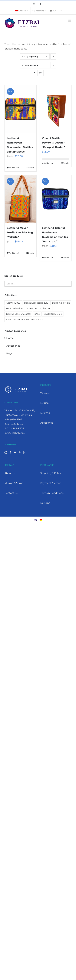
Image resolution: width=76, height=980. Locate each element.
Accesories (47, 423)
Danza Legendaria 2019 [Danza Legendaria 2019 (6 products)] (36, 303)
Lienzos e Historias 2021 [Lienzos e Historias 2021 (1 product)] (18, 314)
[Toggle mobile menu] (70, 21)
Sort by (30, 56)
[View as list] (41, 73)
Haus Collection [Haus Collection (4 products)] (14, 308)
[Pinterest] (20, 452)
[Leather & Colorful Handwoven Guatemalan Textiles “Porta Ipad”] (56, 199)
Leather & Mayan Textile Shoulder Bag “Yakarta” (20, 232)
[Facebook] (10, 452)
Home (10, 338)
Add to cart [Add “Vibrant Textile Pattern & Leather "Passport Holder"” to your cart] (49, 163)
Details (31, 168)
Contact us (11, 493)
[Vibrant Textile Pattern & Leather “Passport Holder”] (56, 109)
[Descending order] (53, 56)
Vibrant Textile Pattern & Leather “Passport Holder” (53, 143)
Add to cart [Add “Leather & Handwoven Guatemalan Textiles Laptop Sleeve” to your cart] (14, 168)
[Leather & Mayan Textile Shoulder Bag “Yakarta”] (21, 199)
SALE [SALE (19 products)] (37, 314)
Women (45, 393)
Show (30, 65)
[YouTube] (15, 452)
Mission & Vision (14, 483)
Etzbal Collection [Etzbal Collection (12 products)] (61, 303)
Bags (9, 353)
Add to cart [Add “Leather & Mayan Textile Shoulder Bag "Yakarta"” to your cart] (14, 253)
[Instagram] (6, 452)
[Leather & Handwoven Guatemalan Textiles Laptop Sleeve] (21, 109)
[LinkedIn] (24, 452)
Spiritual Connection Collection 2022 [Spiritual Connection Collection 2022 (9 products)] (25, 319)
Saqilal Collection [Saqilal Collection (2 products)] (53, 314)
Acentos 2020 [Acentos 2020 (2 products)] (13, 303)
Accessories (13, 346)
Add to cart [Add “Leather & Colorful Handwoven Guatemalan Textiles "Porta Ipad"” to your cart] (49, 257)
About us (10, 473)
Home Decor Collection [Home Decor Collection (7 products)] (39, 308)
